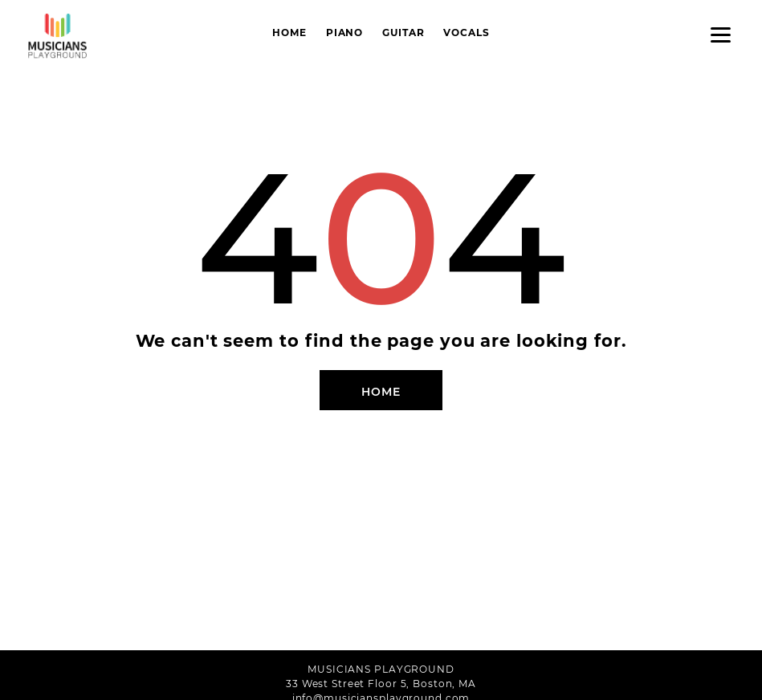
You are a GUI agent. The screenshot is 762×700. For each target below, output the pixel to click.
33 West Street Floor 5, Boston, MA (381, 684)
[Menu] (721, 34)
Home (289, 33)
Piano (344, 33)
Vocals (466, 33)
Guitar (403, 33)
